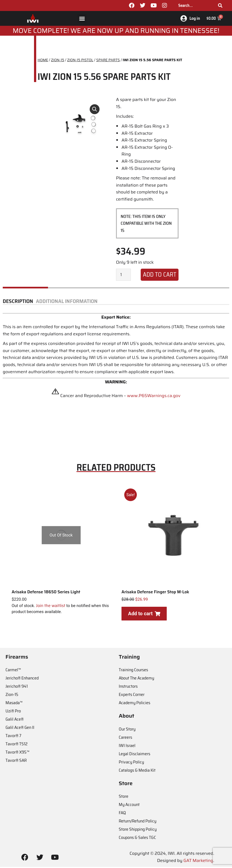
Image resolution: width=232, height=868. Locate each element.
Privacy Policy (131, 763)
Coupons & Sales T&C (137, 839)
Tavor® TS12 (16, 745)
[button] (82, 19)
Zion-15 (12, 696)
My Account (129, 806)
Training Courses (133, 671)
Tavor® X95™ (17, 753)
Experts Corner (132, 696)
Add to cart (160, 276)
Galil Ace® (15, 720)
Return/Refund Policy (138, 822)
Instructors (128, 688)
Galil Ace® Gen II (20, 729)
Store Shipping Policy (138, 831)
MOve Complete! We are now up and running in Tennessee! (116, 32)
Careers (125, 739)
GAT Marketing (198, 862)
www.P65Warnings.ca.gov (154, 397)
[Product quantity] (123, 276)
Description (18, 303)
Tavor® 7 (13, 737)
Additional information (67, 303)
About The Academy (136, 679)
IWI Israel (127, 747)
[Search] (220, 5)
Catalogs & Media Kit (137, 772)
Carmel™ (13, 671)
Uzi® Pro (13, 712)
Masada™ (14, 704)
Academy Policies (135, 704)
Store (124, 798)
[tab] (19, 303)
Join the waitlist (51, 607)
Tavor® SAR (16, 762)
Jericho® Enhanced (22, 679)
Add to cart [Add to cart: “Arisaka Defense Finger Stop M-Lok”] (144, 615)
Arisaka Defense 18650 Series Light (46, 593)
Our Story (127, 730)
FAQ (122, 814)
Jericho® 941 (17, 688)
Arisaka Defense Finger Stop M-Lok (155, 593)
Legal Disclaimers (135, 755)
